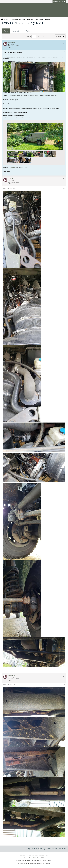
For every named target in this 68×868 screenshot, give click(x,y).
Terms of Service (52, 849)
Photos (28, 31)
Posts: (10, 47)
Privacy (43, 849)
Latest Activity (17, 31)
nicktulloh (14, 168)
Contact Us (35, 849)
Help (29, 849)
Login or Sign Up (59, 2)
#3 (64, 685)
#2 (64, 188)
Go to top (62, 849)
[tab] (6, 31)
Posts (6, 31)
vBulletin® (34, 858)
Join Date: (11, 46)
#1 (64, 52)
